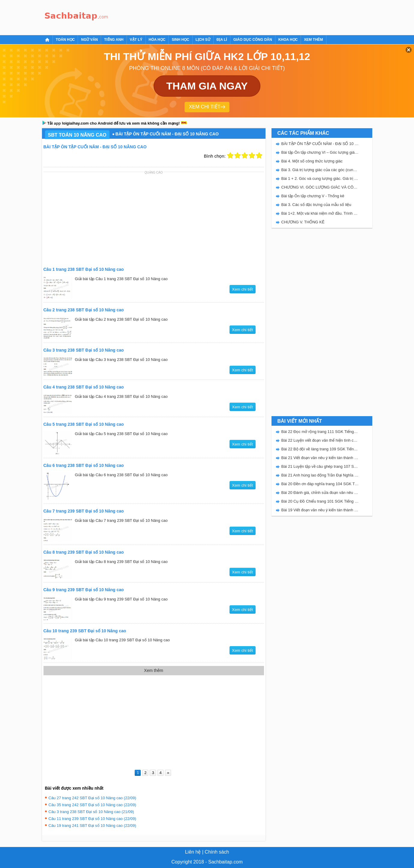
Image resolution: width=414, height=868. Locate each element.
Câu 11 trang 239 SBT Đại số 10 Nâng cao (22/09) (92, 819)
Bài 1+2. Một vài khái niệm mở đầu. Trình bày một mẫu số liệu (320, 213)
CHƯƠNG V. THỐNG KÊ (303, 222)
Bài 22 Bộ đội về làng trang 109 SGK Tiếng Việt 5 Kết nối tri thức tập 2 (320, 449)
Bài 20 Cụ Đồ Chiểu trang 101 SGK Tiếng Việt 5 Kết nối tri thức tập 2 (320, 501)
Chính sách (217, 852)
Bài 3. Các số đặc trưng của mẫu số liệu (316, 205)
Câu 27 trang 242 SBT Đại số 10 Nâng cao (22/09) (92, 798)
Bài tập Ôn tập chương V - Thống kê (313, 196)
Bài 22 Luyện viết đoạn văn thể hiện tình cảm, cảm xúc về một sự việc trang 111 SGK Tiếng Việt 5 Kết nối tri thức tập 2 (320, 440)
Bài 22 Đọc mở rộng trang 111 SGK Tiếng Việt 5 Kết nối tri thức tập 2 (320, 432)
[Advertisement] (220, 17)
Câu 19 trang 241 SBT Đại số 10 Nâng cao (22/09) (92, 826)
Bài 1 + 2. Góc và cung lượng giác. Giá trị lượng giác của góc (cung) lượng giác (320, 178)
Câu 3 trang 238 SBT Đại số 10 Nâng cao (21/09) (91, 812)
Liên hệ (193, 852)
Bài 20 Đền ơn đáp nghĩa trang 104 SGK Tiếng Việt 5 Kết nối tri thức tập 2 (320, 484)
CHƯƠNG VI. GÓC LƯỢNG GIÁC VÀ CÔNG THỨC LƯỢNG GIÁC (320, 187)
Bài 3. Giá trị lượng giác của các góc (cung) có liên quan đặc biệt (320, 170)
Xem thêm (313, 40)
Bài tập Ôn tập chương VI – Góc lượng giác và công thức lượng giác (320, 152)
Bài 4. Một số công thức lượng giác (312, 161)
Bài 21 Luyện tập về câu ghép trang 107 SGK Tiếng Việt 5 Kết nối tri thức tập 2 (320, 466)
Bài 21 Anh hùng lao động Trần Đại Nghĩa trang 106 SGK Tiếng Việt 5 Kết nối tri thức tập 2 (320, 475)
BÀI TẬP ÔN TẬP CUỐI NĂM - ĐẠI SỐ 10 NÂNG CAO (320, 144)
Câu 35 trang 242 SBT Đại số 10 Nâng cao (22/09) (92, 805)
